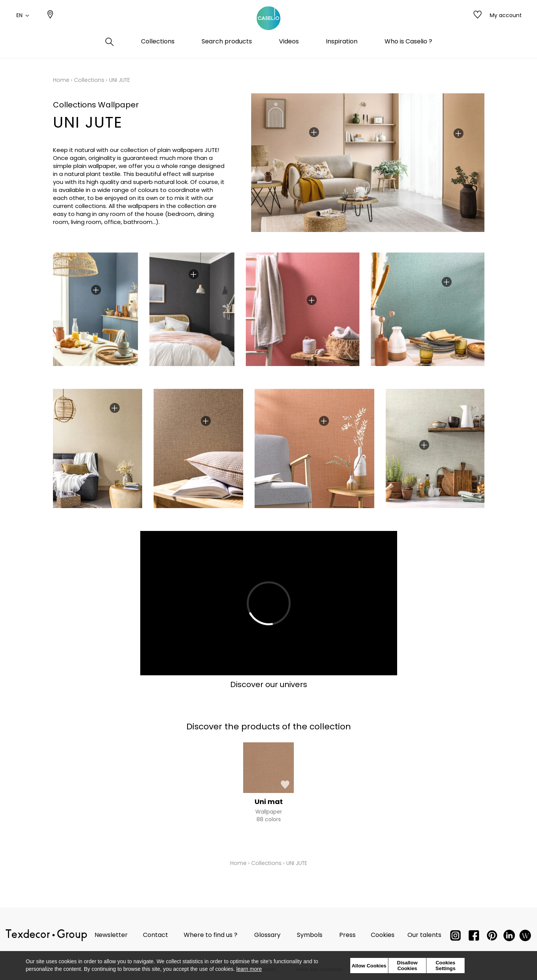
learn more (249, 969)
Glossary (267, 935)
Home (61, 80)
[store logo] (269, 24)
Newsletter (111, 935)
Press (347, 935)
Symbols (310, 935)
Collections (89, 80)
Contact (155, 935)
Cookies (383, 935)
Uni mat (269, 802)
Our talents (424, 935)
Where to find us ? (211, 935)
